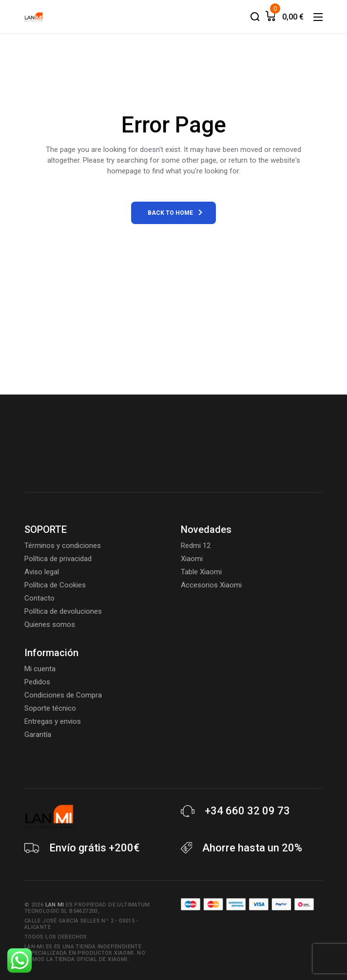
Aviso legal (42, 572)
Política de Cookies (55, 585)
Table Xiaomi (201, 572)
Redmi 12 (196, 546)
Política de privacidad (58, 559)
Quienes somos (50, 624)
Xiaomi (192, 559)
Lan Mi (55, 905)
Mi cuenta (40, 669)
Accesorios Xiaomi (211, 585)
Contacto (39, 598)
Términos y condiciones (63, 546)
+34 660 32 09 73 (247, 811)
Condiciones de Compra (63, 695)
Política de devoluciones (63, 611)
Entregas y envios (53, 721)
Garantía (38, 735)
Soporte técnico (50, 708)
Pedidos (37, 682)
